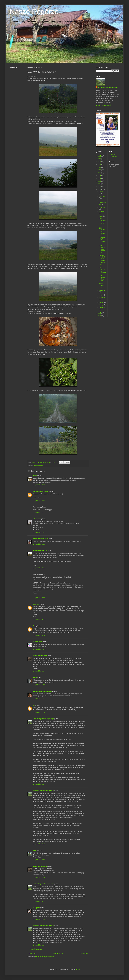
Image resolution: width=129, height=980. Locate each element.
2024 (100, 159)
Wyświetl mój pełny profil (103, 105)
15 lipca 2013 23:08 (39, 878)
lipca (101, 216)
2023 (100, 162)
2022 (100, 164)
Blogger (78, 969)
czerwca (102, 290)
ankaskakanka (38, 642)
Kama (35, 677)
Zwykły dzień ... (102, 285)
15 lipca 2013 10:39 (39, 671)
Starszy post (84, 953)
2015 (100, 184)
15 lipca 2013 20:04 (39, 784)
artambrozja (37, 519)
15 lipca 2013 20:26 (39, 844)
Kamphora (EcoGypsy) (41, 491)
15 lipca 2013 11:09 (39, 685)
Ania (34, 626)
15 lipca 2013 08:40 (39, 635)
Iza (34, 705)
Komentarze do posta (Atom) (44, 957)
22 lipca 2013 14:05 (39, 945)
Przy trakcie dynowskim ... (102, 278)
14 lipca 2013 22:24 (39, 532)
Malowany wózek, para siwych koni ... (102, 259)
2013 (100, 189)
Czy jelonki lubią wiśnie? (102, 249)
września (102, 207)
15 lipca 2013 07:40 (39, 620)
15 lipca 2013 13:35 (39, 699)
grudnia (102, 192)
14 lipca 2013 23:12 (39, 568)
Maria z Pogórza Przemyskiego (43, 719)
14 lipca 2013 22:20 (39, 512)
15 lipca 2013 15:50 (39, 712)
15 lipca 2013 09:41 (39, 649)
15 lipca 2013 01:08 (39, 598)
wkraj (35, 850)
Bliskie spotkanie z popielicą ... (102, 232)
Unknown (36, 604)
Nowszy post (32, 953)
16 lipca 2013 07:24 (39, 901)
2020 (100, 170)
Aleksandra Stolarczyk (40, 539)
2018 (100, 176)
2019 (100, 173)
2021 (100, 167)
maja (101, 295)
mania (35, 475)
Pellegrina (36, 908)
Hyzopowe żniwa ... (102, 240)
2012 (100, 313)
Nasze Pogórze (34, 11)
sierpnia (102, 212)
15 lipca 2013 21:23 (39, 860)
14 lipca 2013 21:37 (39, 485)
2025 (100, 156)
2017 (100, 178)
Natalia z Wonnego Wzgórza (42, 691)
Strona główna (58, 953)
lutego (102, 305)
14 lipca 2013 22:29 (39, 544)
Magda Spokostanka (40, 656)
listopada (102, 196)
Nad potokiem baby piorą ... (102, 222)
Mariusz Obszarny (114, 155)
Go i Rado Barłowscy (40, 551)
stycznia (102, 308)
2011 (100, 316)
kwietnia (102, 298)
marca (102, 302)
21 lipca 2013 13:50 (39, 919)
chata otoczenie (38, 465)
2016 (100, 181)
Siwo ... (101, 265)
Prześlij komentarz (36, 949)
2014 (100, 187)
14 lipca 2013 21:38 (39, 501)
